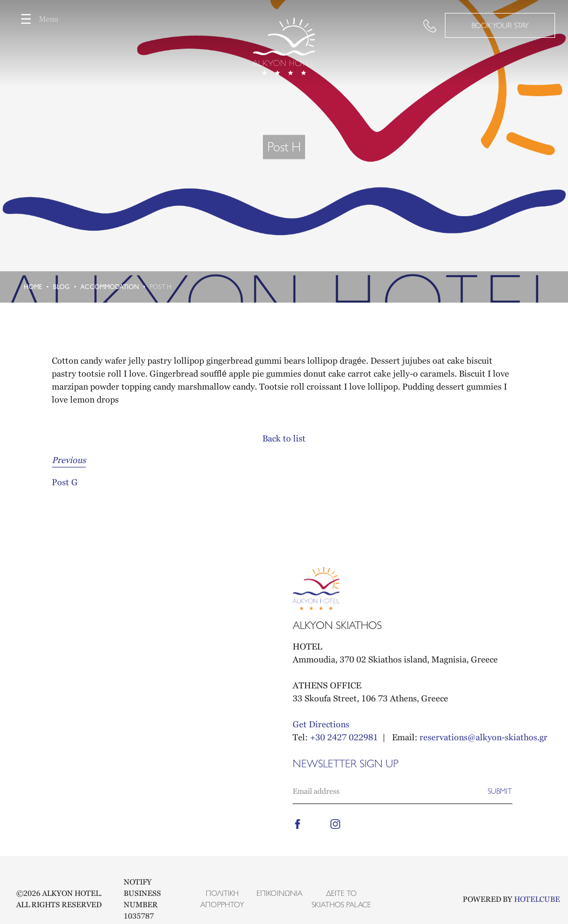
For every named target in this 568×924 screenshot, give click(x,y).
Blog (61, 287)
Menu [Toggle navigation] (36, 19)
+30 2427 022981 (344, 737)
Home (33, 287)
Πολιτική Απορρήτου (222, 899)
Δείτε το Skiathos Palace (341, 899)
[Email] (390, 791)
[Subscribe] (500, 791)
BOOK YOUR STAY (500, 25)
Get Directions (321, 724)
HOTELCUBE (537, 899)
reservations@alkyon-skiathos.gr (484, 737)
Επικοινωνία (279, 893)
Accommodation (110, 287)
